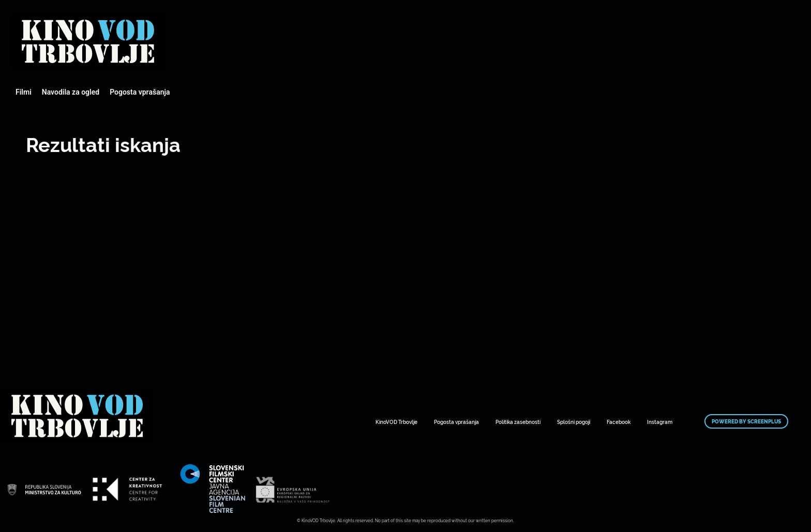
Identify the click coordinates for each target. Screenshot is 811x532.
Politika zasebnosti (518, 422)
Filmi (24, 92)
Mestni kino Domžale (88, 41)
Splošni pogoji (574, 422)
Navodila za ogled (71, 92)
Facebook (619, 422)
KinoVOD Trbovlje (396, 422)
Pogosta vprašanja (140, 92)
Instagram (660, 422)
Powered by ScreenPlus (746, 421)
